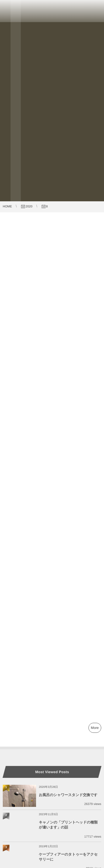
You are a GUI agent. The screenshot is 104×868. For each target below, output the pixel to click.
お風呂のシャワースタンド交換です (68, 795)
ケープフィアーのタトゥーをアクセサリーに (68, 857)
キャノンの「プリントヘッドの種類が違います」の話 (68, 825)
